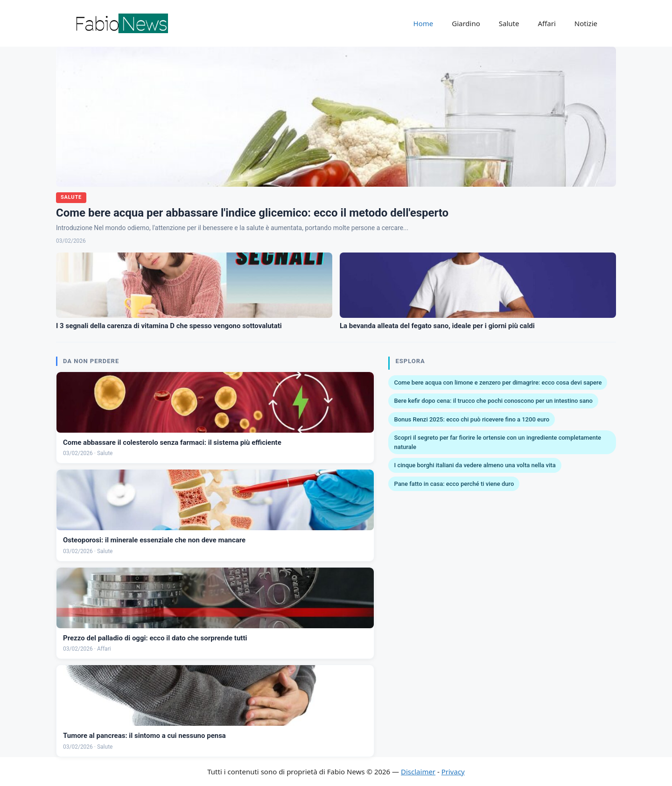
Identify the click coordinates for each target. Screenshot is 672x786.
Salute (509, 23)
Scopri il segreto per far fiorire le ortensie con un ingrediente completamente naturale (497, 442)
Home (423, 23)
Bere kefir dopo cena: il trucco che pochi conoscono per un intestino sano (493, 401)
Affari (546, 23)
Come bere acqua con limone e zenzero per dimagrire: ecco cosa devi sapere (498, 382)
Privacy (453, 772)
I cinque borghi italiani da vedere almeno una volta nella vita (475, 465)
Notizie (586, 23)
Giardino (466, 23)
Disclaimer (418, 772)
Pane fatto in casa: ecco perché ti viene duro (454, 484)
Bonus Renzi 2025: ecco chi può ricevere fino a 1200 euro (472, 419)
